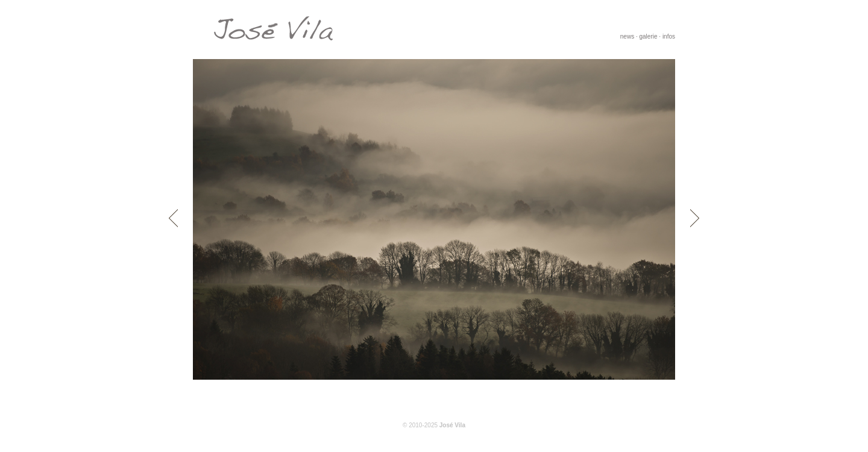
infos (669, 36)
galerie (649, 36)
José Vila (452, 425)
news (627, 36)
